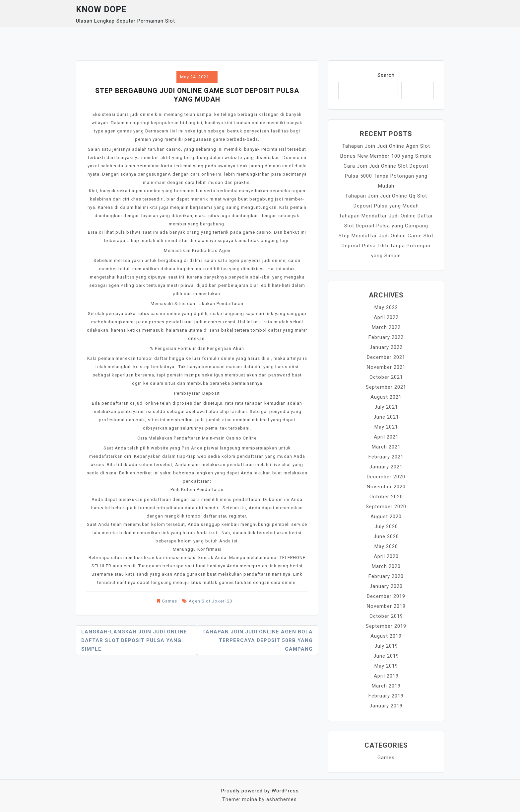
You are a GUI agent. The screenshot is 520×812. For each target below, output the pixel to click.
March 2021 (386, 447)
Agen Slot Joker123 (211, 601)
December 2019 (386, 596)
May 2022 (386, 307)
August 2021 (386, 397)
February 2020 (386, 576)
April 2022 (386, 317)
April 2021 (386, 437)
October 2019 (386, 616)
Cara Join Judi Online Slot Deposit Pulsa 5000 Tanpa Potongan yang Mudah (386, 176)
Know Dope (101, 9)
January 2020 (386, 586)
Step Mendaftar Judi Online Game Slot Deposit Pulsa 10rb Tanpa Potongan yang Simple (386, 246)
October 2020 (386, 497)
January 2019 (386, 706)
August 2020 (386, 517)
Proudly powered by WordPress (260, 791)
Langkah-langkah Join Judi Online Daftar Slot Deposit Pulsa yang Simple (134, 640)
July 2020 (386, 527)
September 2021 (386, 387)
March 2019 (386, 686)
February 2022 (386, 337)
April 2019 (386, 676)
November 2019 (386, 606)
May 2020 (386, 546)
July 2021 (386, 407)
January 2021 (386, 467)
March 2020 (386, 566)
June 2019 (386, 656)
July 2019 (386, 646)
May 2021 (386, 427)
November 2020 (386, 487)
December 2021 (386, 357)
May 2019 (386, 666)
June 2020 (386, 536)
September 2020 (386, 507)
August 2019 (386, 636)
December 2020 (386, 477)
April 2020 (386, 556)
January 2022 (386, 347)
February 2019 (386, 696)
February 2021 (386, 457)
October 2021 (386, 377)
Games (169, 601)
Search (386, 75)
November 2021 (386, 367)
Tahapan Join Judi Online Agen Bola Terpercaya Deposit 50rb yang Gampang (258, 640)
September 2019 (386, 626)
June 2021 (386, 417)
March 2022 (386, 327)
